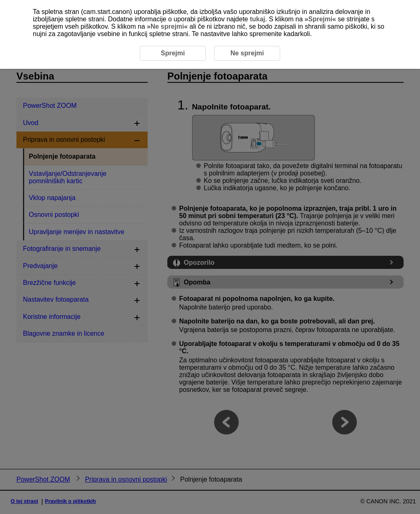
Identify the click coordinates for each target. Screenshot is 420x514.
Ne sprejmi (167, 26)
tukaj (257, 19)
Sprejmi (320, 19)
